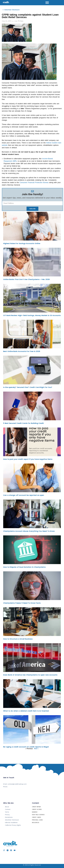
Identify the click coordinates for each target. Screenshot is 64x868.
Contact (8, 809)
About (7, 807)
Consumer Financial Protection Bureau (34, 182)
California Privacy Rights (13, 825)
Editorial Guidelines (11, 823)
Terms (7, 812)
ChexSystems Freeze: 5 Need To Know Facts (22, 603)
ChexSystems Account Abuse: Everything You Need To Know (29, 531)
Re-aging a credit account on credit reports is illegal (26, 747)
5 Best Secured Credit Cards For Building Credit (23, 423)
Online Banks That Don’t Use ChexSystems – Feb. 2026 (26, 279)
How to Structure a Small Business (18, 639)
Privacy (7, 815)
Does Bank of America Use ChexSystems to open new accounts (30, 675)
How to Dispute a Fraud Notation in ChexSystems (24, 567)
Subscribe (32, 209)
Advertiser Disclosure (12, 10)
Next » (36, 749)
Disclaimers (9, 817)
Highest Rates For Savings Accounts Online (22, 243)
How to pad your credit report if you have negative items (28, 459)
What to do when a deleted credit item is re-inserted (26, 711)
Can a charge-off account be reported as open (24, 495)
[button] (32, 10)
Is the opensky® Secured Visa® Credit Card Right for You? (28, 387)
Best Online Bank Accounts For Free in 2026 (22, 351)
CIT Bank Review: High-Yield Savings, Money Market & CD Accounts (32, 315)
